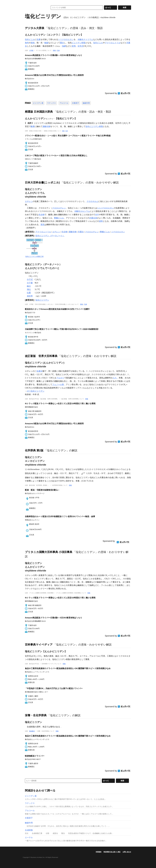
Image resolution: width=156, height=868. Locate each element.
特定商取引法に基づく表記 (112, 852)
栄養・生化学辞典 (36, 715)
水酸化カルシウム (82, 211)
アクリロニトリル (113, 43)
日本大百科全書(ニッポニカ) (42, 182)
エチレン (29, 201)
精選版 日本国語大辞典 (39, 112)
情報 (54, 50)
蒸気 (42, 225)
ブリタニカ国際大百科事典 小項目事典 (49, 552)
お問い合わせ (127, 852)
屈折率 (30, 296)
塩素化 (40, 371)
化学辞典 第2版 (34, 450)
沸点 (29, 289)
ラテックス (51, 103)
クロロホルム (92, 201)
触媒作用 (86, 103)
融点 (29, 286)
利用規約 (99, 852)
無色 (27, 43)
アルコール (64, 103)
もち (115, 378)
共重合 (81, 232)
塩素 (39, 39)
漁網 (64, 46)
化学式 (80, 46)
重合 (62, 43)
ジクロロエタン (118, 232)
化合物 (41, 215)
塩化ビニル (30, 39)
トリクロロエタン (66, 39)
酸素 (33, 126)
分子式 (30, 279)
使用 (74, 46)
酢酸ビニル (59, 218)
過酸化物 (46, 126)
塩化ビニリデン (42, 300)
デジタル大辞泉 (35, 28)
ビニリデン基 (38, 103)
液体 (33, 43)
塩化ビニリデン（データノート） (50, 236)
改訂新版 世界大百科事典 (41, 356)
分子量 (30, 283)
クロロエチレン (59, 208)
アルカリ (60, 378)
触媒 (46, 43)
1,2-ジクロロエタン (105, 208)
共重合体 (93, 218)
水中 (97, 215)
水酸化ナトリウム (85, 39)
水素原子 (76, 103)
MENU (27, 2)
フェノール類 (58, 385)
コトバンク (36, 8)
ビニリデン (77, 43)
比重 (29, 293)
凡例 (58, 50)
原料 (101, 221)
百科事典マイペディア (39, 645)
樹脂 (83, 43)
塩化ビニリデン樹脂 (94, 126)
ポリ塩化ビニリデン (36, 391)
